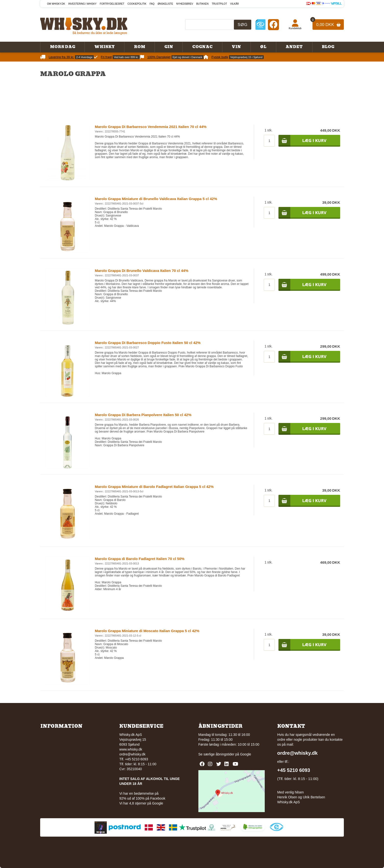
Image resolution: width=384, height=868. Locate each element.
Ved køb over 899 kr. (126, 57)
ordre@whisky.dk (132, 754)
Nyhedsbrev (185, 4)
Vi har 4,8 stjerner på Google (141, 803)
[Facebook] (273, 24)
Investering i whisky (83, 4)
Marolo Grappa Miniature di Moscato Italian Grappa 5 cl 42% (147, 631)
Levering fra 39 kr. (61, 57)
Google (246, 754)
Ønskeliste (165, 4)
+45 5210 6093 (294, 770)
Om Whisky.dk (56, 4)
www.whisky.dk (131, 749)
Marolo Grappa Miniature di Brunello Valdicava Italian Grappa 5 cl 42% (156, 199)
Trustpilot (219, 4)
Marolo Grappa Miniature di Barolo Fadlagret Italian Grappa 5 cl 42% (154, 487)
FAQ (152, 4)
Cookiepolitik (137, 4)
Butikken (203, 4)
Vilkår (235, 4)
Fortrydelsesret (112, 4)
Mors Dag (63, 47)
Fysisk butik (220, 57)
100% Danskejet (159, 57)
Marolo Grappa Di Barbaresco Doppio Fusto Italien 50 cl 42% (148, 343)
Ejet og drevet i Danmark (187, 57)
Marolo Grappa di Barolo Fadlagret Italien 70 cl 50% (140, 559)
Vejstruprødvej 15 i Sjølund (246, 57)
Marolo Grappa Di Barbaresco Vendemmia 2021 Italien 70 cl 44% (151, 127)
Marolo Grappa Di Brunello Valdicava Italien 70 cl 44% (142, 271)
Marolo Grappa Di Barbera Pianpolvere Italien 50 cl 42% (143, 415)
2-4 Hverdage (84, 57)
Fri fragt (106, 57)
